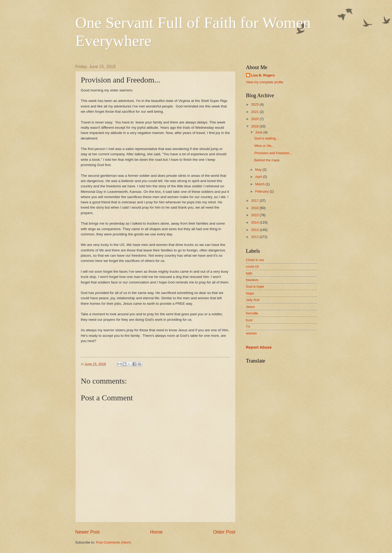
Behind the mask (267, 160)
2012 (255, 237)
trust (249, 320)
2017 (255, 201)
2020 (255, 119)
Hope (250, 293)
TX (248, 327)
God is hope (255, 286)
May (259, 170)
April (259, 177)
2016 (255, 208)
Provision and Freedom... (273, 153)
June (259, 132)
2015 (255, 215)
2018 (255, 126)
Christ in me (255, 260)
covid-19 (252, 267)
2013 (255, 230)
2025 (255, 104)
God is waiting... (266, 138)
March (260, 184)
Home (156, 532)
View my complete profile (265, 82)
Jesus (250, 307)
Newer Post (88, 532)
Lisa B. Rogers (263, 75)
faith (249, 273)
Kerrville (252, 313)
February (262, 191)
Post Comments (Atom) (113, 542)
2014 (255, 222)
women (252, 333)
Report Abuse (259, 347)
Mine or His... (264, 146)
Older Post (224, 532)
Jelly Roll (253, 300)
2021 (255, 112)
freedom (252, 280)
